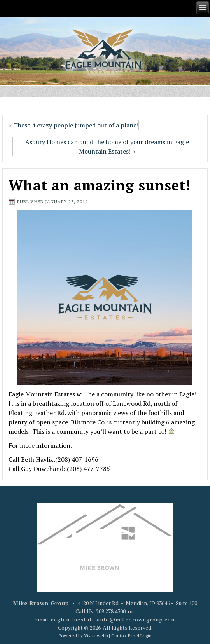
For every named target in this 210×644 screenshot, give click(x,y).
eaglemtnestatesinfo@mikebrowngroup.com (114, 619)
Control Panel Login (131, 636)
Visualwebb (96, 636)
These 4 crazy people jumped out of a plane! (76, 125)
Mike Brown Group (41, 603)
